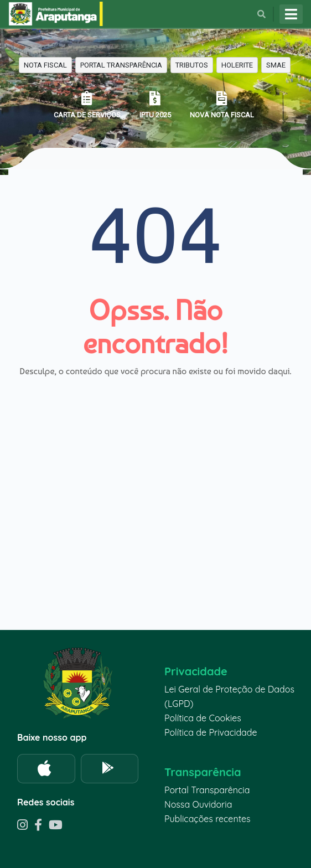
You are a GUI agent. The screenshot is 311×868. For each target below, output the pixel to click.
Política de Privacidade (211, 732)
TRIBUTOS (192, 65)
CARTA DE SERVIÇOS (87, 105)
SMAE (276, 65)
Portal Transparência (207, 790)
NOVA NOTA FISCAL (222, 105)
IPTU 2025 (155, 105)
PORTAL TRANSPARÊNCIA (121, 65)
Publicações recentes (208, 819)
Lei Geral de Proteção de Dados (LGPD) (229, 696)
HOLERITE (237, 65)
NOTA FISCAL (45, 65)
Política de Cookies (203, 718)
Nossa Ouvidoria (198, 804)
